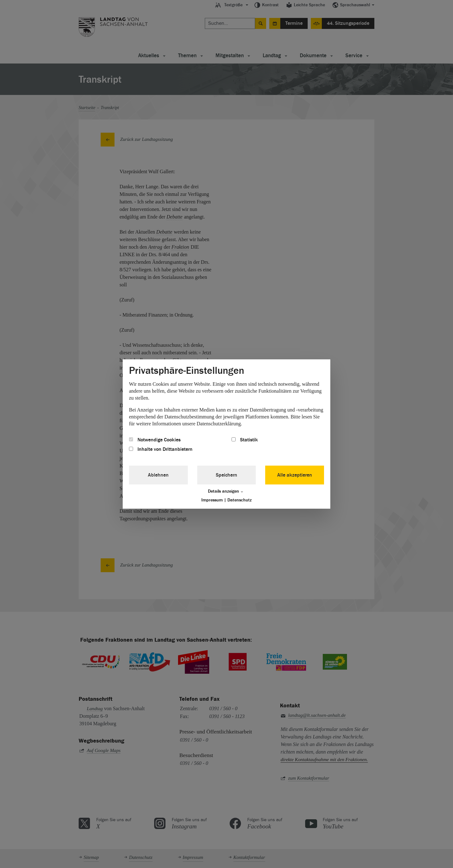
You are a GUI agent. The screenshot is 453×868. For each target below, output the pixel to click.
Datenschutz (240, 500)
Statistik (245, 440)
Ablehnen (158, 475)
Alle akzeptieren (295, 475)
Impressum (212, 500)
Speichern (226, 475)
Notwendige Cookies (155, 440)
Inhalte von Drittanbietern (161, 449)
